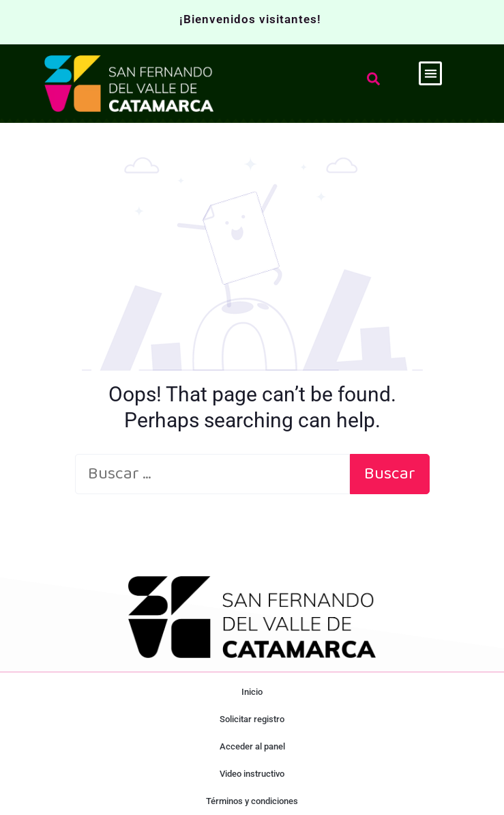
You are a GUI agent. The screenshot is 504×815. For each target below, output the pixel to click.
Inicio (252, 692)
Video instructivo (252, 774)
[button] (431, 73)
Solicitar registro (252, 719)
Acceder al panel (252, 746)
